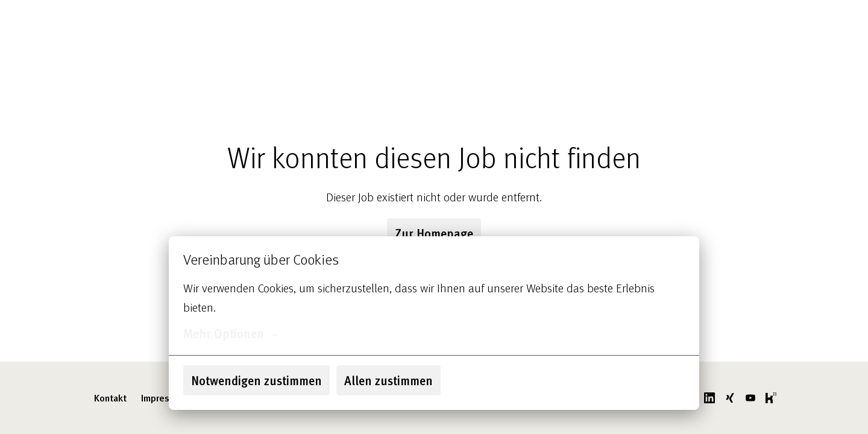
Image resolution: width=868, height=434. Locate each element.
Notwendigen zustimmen (256, 380)
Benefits (578, 24)
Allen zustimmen (388, 380)
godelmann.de (744, 24)
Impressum (164, 398)
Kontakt (110, 398)
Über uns (458, 24)
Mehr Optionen (231, 333)
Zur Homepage (434, 233)
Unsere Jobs (519, 24)
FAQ (681, 24)
